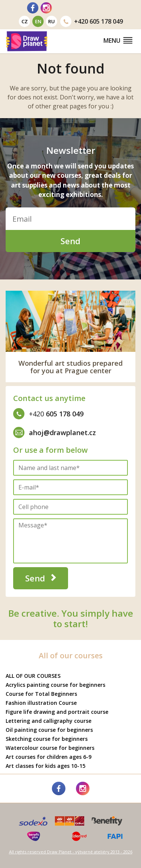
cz (25, 21)
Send (70, 241)
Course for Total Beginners (41, 694)
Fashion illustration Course (41, 703)
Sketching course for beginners (47, 739)
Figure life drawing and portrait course (57, 712)
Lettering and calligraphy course (49, 721)
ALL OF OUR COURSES (33, 676)
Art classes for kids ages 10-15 (45, 766)
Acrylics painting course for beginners (55, 685)
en (38, 21)
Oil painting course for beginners (49, 730)
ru (52, 21)
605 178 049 (92, 21)
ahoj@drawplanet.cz (55, 432)
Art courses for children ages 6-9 (49, 757)
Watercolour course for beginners (50, 748)
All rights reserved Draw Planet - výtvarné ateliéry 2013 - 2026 (71, 852)
